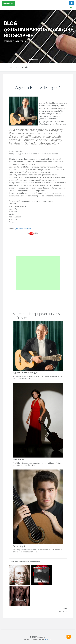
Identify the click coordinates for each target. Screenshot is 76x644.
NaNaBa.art (9, 3)
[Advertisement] (38, 273)
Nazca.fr (49, 639)
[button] (6, 32)
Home (9, 67)
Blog (17, 67)
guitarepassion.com (23, 229)
